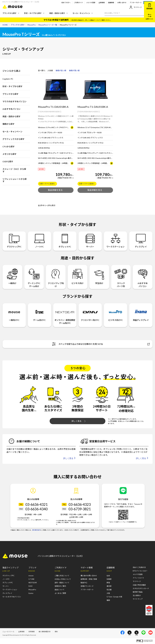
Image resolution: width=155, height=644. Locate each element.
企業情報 (102, 3)
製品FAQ (84, 583)
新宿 (108, 583)
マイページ (136, 7)
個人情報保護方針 (45, 632)
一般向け (12, 275)
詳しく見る (78, 421)
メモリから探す (9, 154)
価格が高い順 (74, 71)
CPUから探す (9, 146)
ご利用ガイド (78, 3)
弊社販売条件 (36, 530)
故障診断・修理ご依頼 (89, 579)
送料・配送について (62, 583)
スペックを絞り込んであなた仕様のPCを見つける (101, 344)
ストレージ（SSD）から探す (14, 170)
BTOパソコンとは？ (140, 571)
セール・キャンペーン (83, 13)
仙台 (108, 576)
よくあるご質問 (60, 593)
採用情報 (31, 632)
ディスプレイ (141, 241)
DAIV (30, 586)
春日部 (109, 586)
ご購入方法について (62, 576)
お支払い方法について (63, 579)
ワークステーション (115, 241)
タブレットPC (65, 241)
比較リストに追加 (47, 184)
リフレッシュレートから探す (14, 180)
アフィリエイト (138, 578)
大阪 (108, 593)
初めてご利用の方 (139, 567)
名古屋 (109, 590)
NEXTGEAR (33, 583)
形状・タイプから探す (34, 13)
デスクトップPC (14, 241)
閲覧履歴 (149, 6)
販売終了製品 (138, 592)
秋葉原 (109, 579)
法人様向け (137, 595)
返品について (59, 590)
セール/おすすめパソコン (12, 597)
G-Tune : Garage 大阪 (114, 597)
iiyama (31, 593)
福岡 (108, 600)
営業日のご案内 (60, 586)
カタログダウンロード (141, 588)
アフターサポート (136, 3)
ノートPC (39, 241)
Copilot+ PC (8, 79)
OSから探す (8, 161)
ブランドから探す (11, 13)
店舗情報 (111, 3)
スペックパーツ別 (121, 277)
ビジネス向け (78, 275)
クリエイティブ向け (56, 277)
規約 (56, 632)
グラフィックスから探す (13, 139)
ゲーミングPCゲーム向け (34, 277)
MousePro (32, 590)
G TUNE (31, 579)
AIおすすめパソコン (11, 109)
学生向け (99, 275)
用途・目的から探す (58, 13)
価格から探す (8, 124)
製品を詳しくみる (56, 190)
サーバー (90, 241)
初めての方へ (66, 3)
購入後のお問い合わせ (89, 576)
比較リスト (149, 17)
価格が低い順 (61, 71)
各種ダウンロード (87, 586)
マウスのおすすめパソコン (14, 101)
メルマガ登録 (91, 3)
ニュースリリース (8, 632)
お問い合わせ (122, 3)
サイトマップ (138, 599)
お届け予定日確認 (139, 585)
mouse (31, 576)
